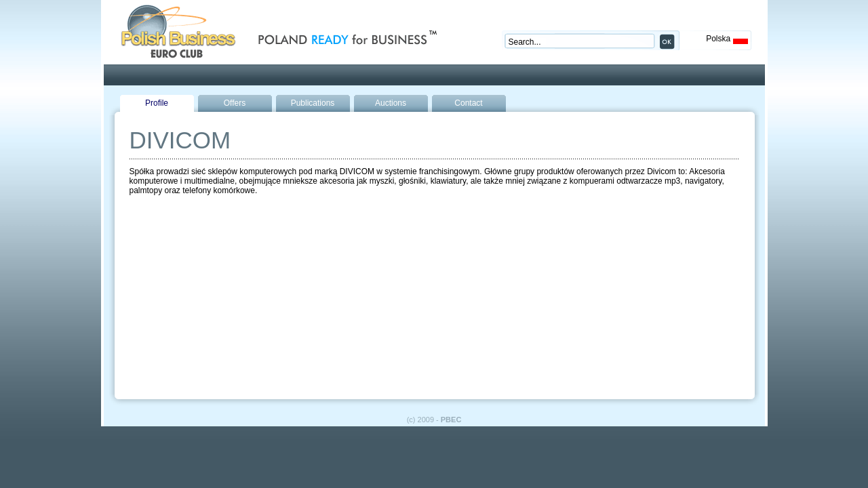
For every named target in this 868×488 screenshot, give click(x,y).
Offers (235, 103)
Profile (157, 103)
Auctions (391, 103)
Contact (468, 103)
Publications (313, 103)
